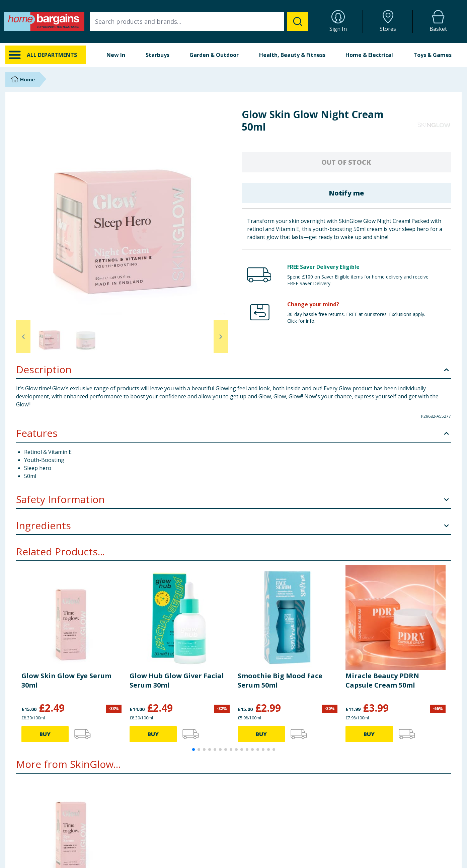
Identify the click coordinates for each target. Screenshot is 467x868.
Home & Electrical (369, 55)
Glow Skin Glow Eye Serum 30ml (66, 680)
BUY (45, 734)
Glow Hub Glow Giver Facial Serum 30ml (177, 680)
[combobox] (199, 21)
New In (116, 55)
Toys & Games (433, 55)
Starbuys (158, 55)
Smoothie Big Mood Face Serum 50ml (280, 680)
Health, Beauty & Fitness (292, 55)
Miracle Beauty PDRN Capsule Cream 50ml (382, 680)
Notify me (346, 193)
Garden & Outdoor (214, 55)
